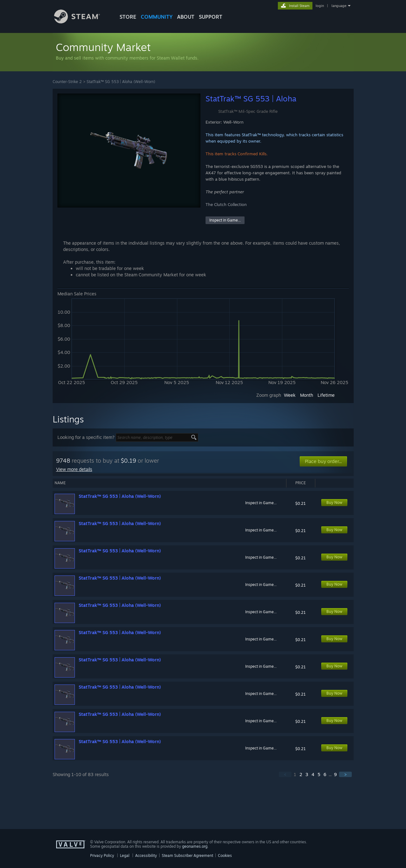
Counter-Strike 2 (67, 82)
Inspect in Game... (225, 220)
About (186, 17)
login (320, 6)
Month (307, 395)
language (339, 6)
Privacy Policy (102, 855)
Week (290, 395)
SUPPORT (211, 17)
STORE (128, 17)
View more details (74, 469)
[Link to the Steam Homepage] (82, 22)
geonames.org (195, 846)
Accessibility (146, 855)
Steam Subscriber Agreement (187, 855)
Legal (125, 855)
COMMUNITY (157, 17)
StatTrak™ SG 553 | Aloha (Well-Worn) (121, 82)
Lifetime (326, 395)
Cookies (225, 855)
